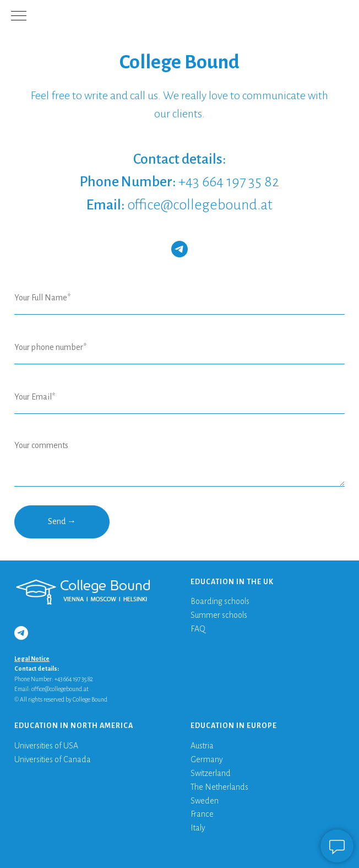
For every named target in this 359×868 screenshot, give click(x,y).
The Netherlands (219, 787)
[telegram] (179, 249)
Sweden (205, 801)
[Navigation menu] (19, 17)
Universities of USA (46, 746)
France (202, 814)
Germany (207, 759)
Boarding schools (220, 601)
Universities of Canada (53, 759)
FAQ (198, 629)
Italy (198, 828)
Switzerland (211, 773)
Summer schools (219, 615)
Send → (62, 521)
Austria (202, 746)
